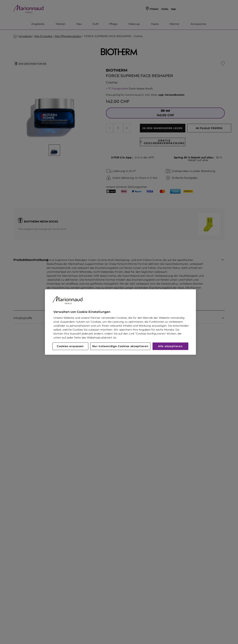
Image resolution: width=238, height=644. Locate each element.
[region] (120, 322)
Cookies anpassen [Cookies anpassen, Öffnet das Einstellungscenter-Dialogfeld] (70, 346)
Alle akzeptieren (170, 346)
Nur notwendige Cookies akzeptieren (120, 346)
